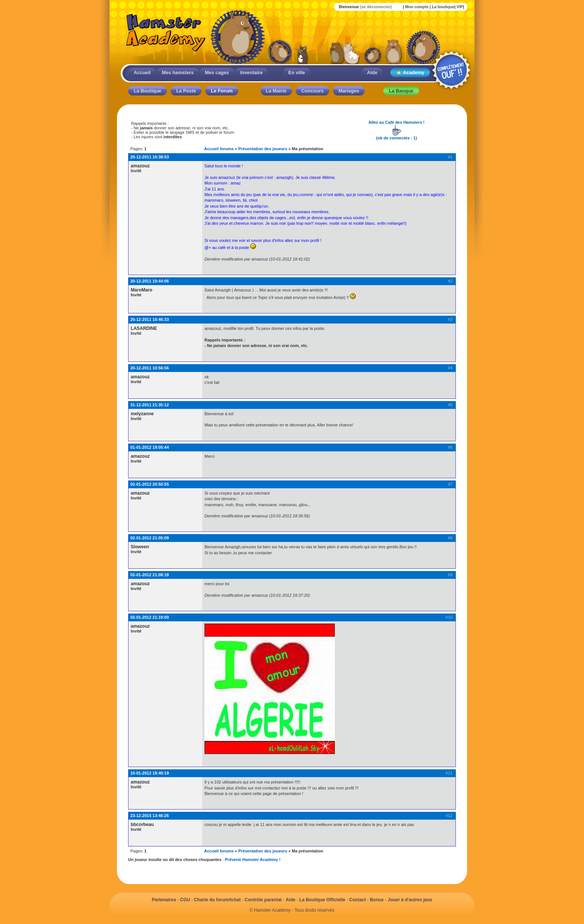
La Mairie (276, 91)
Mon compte (417, 7)
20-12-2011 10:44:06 (150, 281)
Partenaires (164, 900)
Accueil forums (219, 149)
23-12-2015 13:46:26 (150, 816)
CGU (185, 900)
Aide (372, 72)
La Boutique (147, 91)
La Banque (401, 91)
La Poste (186, 91)
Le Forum (222, 91)
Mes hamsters (178, 72)
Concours (312, 91)
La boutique (443, 7)
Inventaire (251, 72)
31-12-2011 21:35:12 (150, 405)
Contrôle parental (263, 900)
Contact (358, 900)
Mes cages (217, 72)
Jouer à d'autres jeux (410, 900)
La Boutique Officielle (322, 900)
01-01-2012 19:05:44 (150, 447)
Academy (410, 73)
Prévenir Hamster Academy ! (253, 860)
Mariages (349, 91)
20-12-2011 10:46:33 (150, 319)
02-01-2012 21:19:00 (150, 617)
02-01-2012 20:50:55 (150, 484)
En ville (297, 72)
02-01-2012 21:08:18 (150, 575)
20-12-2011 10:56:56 (150, 368)
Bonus (377, 900)
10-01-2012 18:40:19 (150, 773)
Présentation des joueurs (263, 149)
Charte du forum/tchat (217, 900)
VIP (460, 7)
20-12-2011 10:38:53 (150, 157)
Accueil (142, 72)
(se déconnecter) (376, 7)
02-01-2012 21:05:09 (150, 538)
